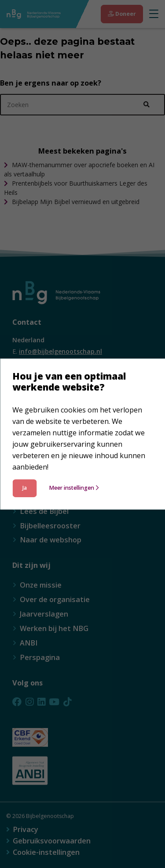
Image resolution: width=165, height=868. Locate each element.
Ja (25, 488)
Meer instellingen (74, 488)
